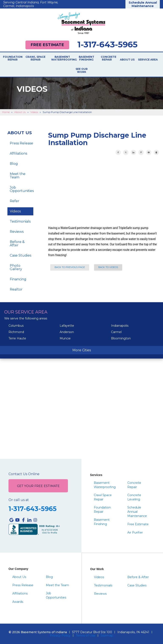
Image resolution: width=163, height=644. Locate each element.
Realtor (16, 289)
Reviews (17, 232)
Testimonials (20, 221)
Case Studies (20, 255)
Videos (15, 211)
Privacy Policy (60, 636)
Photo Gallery (16, 267)
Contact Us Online (24, 474)
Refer (15, 201)
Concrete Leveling (134, 497)
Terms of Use (86, 636)
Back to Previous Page (70, 267)
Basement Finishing (86, 58)
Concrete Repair (107, 58)
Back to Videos (108, 267)
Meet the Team (18, 176)
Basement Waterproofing (62, 58)
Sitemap (107, 636)
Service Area (148, 60)
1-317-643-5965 (107, 45)
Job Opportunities (22, 189)
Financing (18, 279)
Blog (14, 164)
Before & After (17, 244)
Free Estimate (47, 45)
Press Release (21, 143)
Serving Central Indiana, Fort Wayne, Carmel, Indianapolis (31, 4)
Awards (18, 602)
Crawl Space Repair (35, 58)
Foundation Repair (13, 58)
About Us (127, 60)
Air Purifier (135, 532)
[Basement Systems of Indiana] (81, 23)
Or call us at (19, 500)
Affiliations (18, 153)
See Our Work (82, 71)
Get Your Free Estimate (38, 486)
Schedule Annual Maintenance (143, 4)
